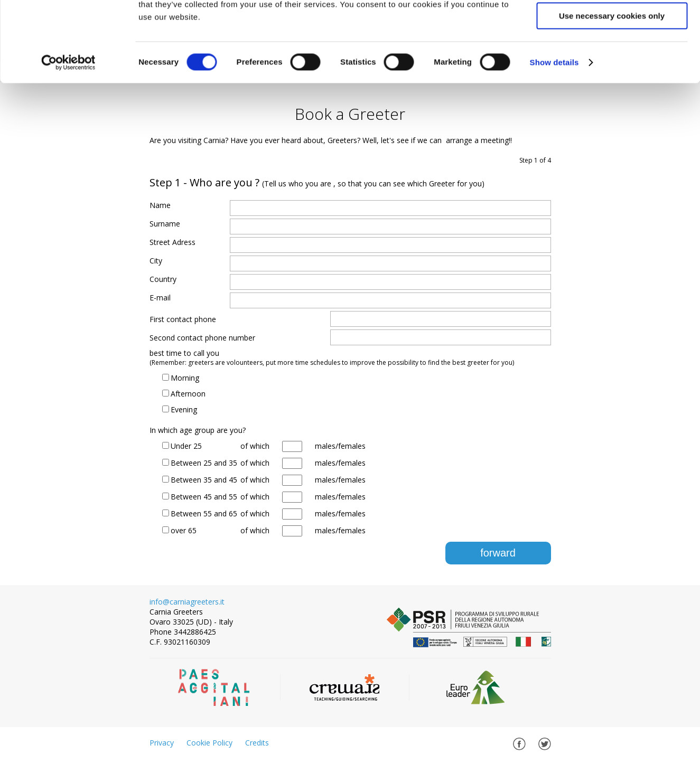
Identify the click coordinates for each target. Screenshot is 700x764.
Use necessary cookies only (612, 88)
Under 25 (186, 446)
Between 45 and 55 (204, 497)
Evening (184, 409)
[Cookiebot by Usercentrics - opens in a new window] (68, 135)
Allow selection (612, 57)
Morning (185, 378)
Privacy (162, 743)
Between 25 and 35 (204, 463)
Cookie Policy (209, 743)
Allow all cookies (612, 26)
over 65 (184, 530)
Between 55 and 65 (204, 513)
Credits (257, 743)
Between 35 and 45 (204, 480)
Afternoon (188, 394)
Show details (554, 134)
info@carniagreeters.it (187, 602)
